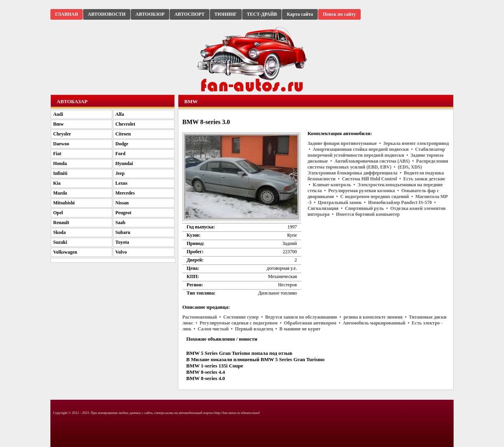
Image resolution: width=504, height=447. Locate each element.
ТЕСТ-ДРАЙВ (262, 14)
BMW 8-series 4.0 (206, 378)
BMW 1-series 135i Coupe (215, 366)
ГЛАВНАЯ (67, 14)
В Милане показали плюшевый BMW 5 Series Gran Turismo (255, 359)
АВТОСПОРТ (190, 14)
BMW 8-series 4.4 (206, 372)
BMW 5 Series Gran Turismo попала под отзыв (239, 353)
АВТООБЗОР (150, 14)
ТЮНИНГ (226, 14)
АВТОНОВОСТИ (107, 14)
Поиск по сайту (339, 14)
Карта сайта (300, 14)
